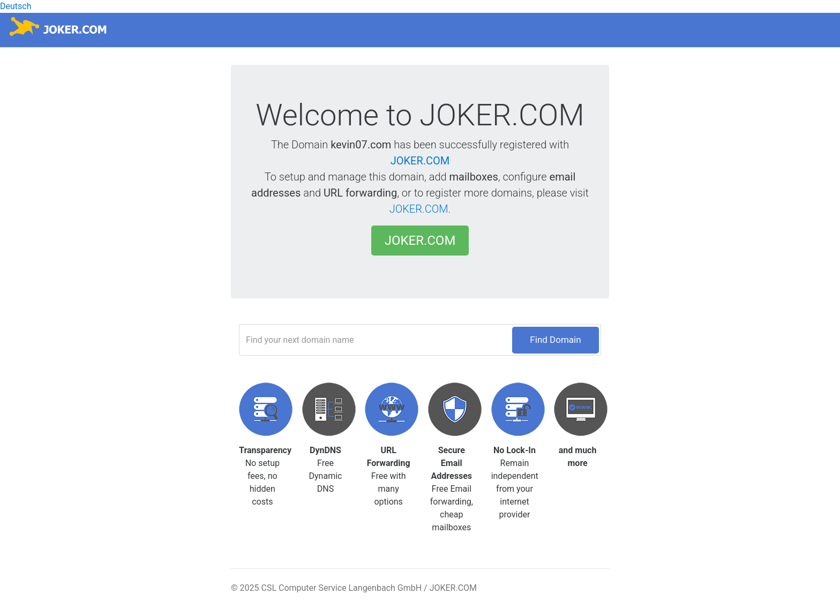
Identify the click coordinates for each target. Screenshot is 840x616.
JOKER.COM (420, 161)
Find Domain (555, 340)
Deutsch (16, 6)
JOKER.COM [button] (420, 241)
